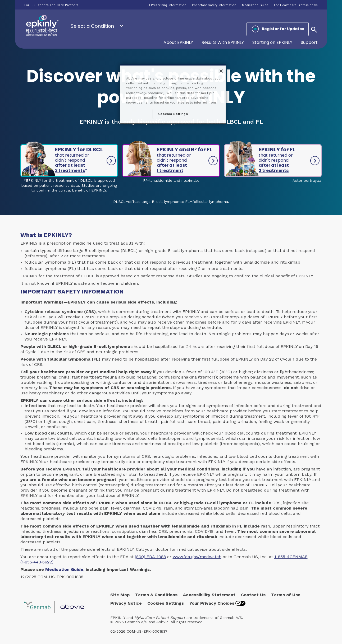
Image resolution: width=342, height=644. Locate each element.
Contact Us (253, 595)
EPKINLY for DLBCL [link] (83, 160)
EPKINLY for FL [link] (287, 160)
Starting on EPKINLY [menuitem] (272, 42)
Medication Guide (64, 569)
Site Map (120, 595)
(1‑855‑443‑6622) (37, 562)
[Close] (221, 71)
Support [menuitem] (309, 42)
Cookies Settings (166, 603)
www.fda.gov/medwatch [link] (197, 557)
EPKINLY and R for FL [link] (188, 160)
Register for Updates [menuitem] (283, 29)
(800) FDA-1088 (150, 557)
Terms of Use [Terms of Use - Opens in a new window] (286, 595)
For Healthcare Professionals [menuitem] (296, 5)
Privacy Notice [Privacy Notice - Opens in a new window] (126, 603)
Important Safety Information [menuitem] (214, 5)
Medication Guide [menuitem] (255, 5)
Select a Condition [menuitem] (92, 26)
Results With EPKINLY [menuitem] (223, 42)
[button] (314, 29)
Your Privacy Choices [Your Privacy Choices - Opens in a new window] (212, 603)
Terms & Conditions (156, 595)
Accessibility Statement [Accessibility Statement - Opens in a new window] (209, 595)
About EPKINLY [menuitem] (178, 42)
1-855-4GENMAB (291, 557)
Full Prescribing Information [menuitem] (165, 5)
